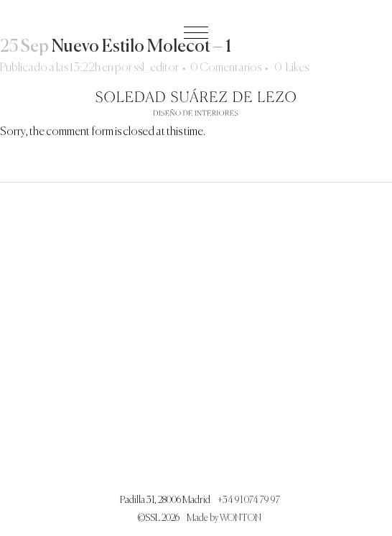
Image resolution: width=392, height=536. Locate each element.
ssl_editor (156, 68)
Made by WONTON (224, 518)
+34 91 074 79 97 (249, 500)
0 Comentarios (226, 68)
